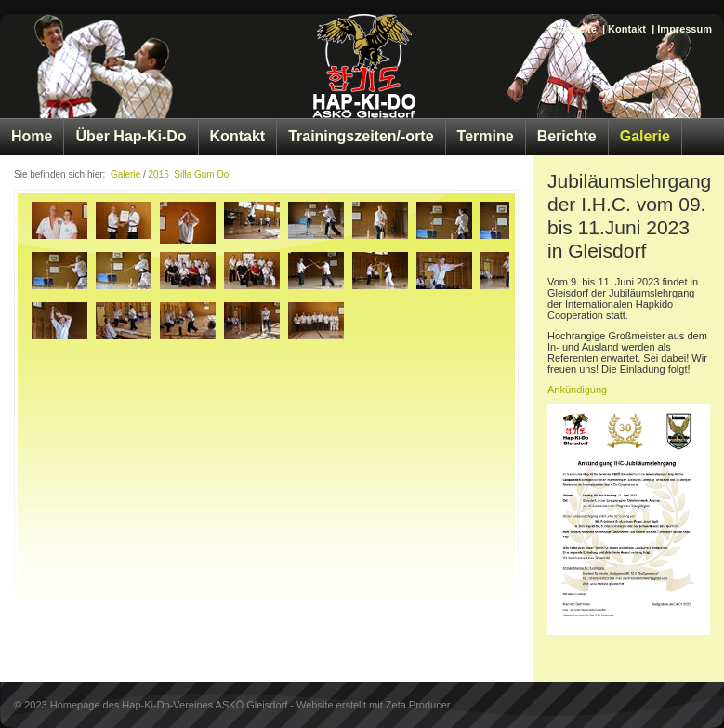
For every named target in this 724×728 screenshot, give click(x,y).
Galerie (645, 136)
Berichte (567, 136)
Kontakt (627, 29)
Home (32, 136)
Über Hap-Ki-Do (131, 136)
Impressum (685, 29)
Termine (486, 136)
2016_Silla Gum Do (189, 174)
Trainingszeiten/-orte (361, 136)
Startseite (573, 29)
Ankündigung (577, 390)
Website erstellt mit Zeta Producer (373, 705)
